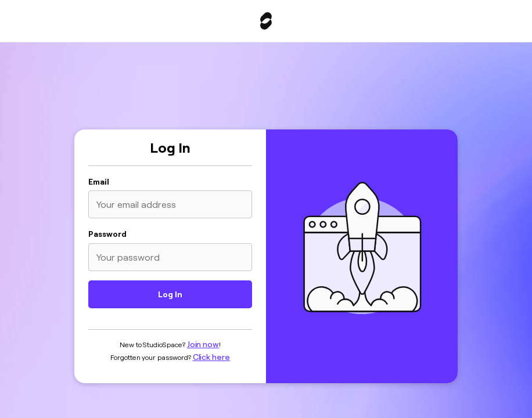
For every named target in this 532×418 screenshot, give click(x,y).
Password (107, 234)
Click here (211, 357)
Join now (203, 344)
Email (99, 182)
